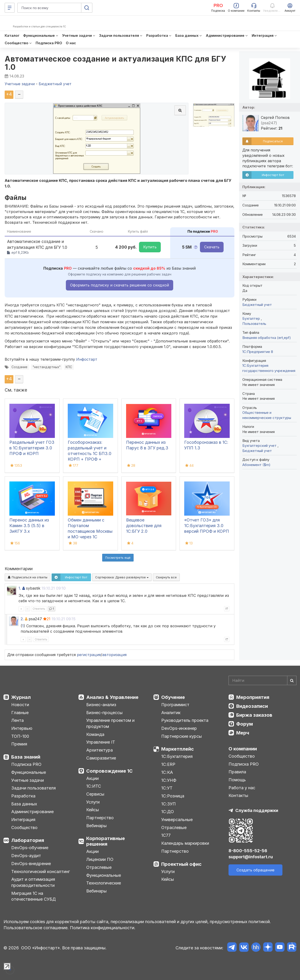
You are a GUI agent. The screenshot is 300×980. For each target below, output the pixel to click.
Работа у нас (242, 788)
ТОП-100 (20, 736)
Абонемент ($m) (256, 465)
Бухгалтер (252, 318)
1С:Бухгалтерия (177, 756)
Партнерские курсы (182, 736)
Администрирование (32, 812)
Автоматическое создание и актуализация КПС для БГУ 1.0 (115, 63)
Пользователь (254, 324)
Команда (95, 734)
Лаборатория (28, 840)
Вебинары (96, 826)
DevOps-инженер (179, 728)
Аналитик (171, 713)
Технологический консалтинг (41, 872)
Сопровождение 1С (109, 771)
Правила (237, 772)
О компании (243, 749)
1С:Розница (173, 796)
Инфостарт (87, 359)
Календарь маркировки (185, 843)
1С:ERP (168, 764)
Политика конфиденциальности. (103, 928)
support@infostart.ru (251, 857)
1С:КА (167, 772)
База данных (24, 804)
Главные (20, 713)
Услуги (93, 802)
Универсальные (177, 820)
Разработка (23, 796)
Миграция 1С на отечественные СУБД (34, 896)
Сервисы (95, 794)
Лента (17, 720)
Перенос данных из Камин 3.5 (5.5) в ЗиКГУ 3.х (29, 526)
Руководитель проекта (185, 720)
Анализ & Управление (112, 697)
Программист (175, 705)
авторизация (114, 655)
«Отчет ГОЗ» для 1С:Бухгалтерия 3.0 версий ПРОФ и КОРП (207, 526)
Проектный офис (181, 864)
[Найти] (292, 680)
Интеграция (23, 820)
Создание (19, 367)
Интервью (22, 728)
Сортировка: (122, 577)
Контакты (238, 795)
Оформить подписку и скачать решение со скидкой (120, 285)
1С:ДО (168, 812)
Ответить (39, 609)
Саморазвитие (101, 758)
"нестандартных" (47, 367)
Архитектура (99, 750)
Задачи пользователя (34, 788)
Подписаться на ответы (28, 577)
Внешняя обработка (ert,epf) (267, 338)
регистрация (89, 655)
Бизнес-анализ (101, 705)
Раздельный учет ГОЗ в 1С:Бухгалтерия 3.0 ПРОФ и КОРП (32, 448)
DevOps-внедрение (31, 864)
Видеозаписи (252, 706)
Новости (20, 705)
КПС (69, 367)
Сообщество (24, 828)
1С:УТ (167, 788)
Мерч (243, 733)
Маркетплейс (178, 749)
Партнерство (100, 818)
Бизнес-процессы (104, 713)
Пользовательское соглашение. (36, 928)
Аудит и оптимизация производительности (33, 882)
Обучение (173, 697)
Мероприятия (253, 697)
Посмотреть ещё (118, 558)
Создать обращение (255, 870)
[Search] (262, 680)
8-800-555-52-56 (248, 851)
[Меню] (10, 8)
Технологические (104, 883)
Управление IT (101, 742)
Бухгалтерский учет (260, 446)
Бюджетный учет (257, 305)
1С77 (166, 835)
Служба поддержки (257, 810)
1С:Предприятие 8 (258, 352)
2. (22, 619)
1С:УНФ (169, 780)
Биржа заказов (254, 715)
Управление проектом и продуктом (110, 723)
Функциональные (29, 772)
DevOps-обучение (30, 848)
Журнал (21, 697)
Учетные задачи (28, 780)
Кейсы (93, 810)
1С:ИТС (94, 786)
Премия (19, 744)
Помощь (237, 780)
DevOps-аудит (26, 856)
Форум (245, 724)
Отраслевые (99, 867)
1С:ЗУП (169, 804)
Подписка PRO (26, 764)
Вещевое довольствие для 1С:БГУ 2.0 (144, 526)
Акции (92, 778)
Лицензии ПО (100, 859)
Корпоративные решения (106, 841)
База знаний (26, 757)
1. (20, 588)
